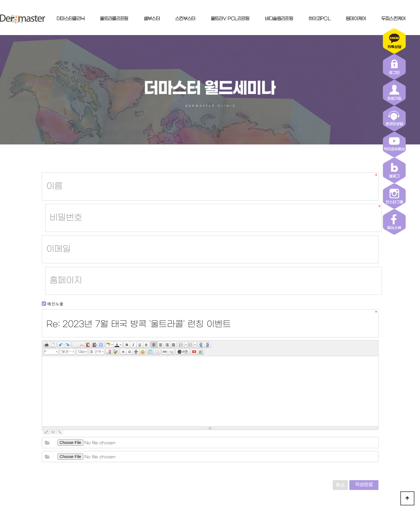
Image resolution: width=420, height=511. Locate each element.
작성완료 (364, 372)
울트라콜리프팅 (114, 19)
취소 (340, 372)
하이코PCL (319, 19)
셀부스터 (152, 19)
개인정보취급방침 (209, 464)
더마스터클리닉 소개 (162, 464)
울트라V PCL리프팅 (230, 19)
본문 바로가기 (0, 0)
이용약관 (246, 464)
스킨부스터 (185, 19)
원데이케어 (356, 19)
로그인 (272, 464)
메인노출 (53, 207)
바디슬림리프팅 (279, 19)
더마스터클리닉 (70, 19)
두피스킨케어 (393, 19)
